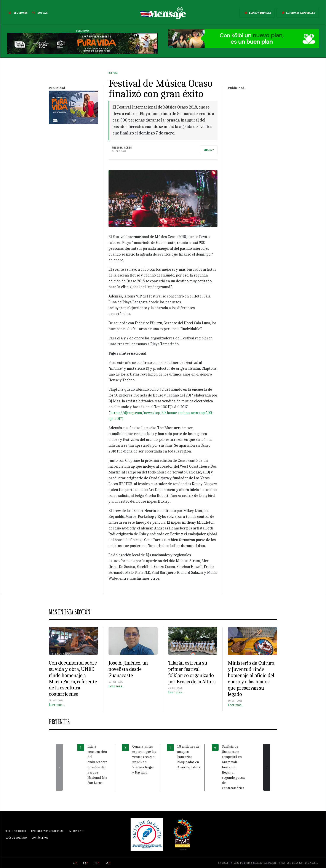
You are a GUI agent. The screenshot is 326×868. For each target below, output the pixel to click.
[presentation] (59, 767)
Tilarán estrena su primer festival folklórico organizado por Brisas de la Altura (192, 672)
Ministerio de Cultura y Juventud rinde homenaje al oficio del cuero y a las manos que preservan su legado (251, 679)
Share (208, 150)
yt (96, 863)
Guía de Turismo (16, 838)
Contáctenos (40, 838)
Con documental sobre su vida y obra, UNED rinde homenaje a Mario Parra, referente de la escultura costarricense (73, 678)
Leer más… (57, 705)
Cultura (113, 73)
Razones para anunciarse (47, 831)
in (107, 863)
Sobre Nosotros (16, 831)
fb (85, 863)
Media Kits (76, 831)
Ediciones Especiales (298, 13)
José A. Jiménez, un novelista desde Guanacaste (128, 669)
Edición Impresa (257, 13)
